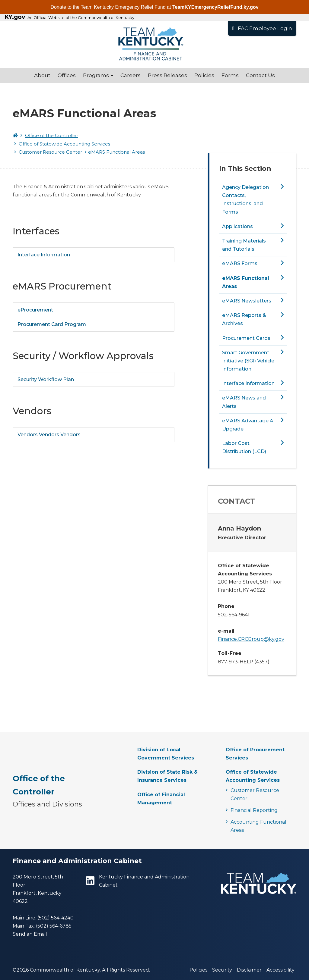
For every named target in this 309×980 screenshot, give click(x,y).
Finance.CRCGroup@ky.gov (251, 639)
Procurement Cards (246, 338)
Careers (131, 75)
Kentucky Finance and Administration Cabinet (138, 881)
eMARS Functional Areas (246, 282)
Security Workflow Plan (46, 379)
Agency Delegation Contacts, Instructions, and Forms (245, 200)
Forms (230, 75)
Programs (98, 75)
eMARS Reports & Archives (244, 319)
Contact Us (260, 75)
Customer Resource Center (50, 152)
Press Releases (167, 75)
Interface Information (44, 255)
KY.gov (15, 17)
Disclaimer (249, 970)
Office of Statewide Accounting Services (64, 144)
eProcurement (35, 310)
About (42, 75)
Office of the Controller (52, 135)
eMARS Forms (240, 263)
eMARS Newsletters (247, 301)
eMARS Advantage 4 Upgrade (248, 425)
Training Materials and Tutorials (244, 245)
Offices (67, 75)
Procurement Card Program (52, 324)
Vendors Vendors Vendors (49, 435)
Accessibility (280, 970)
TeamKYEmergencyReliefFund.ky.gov (215, 7)
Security (222, 970)
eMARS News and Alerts (244, 402)
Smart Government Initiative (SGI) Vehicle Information (248, 361)
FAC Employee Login (262, 28)
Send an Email (30, 934)
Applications (237, 226)
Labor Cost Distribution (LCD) (244, 447)
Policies (204, 75)
